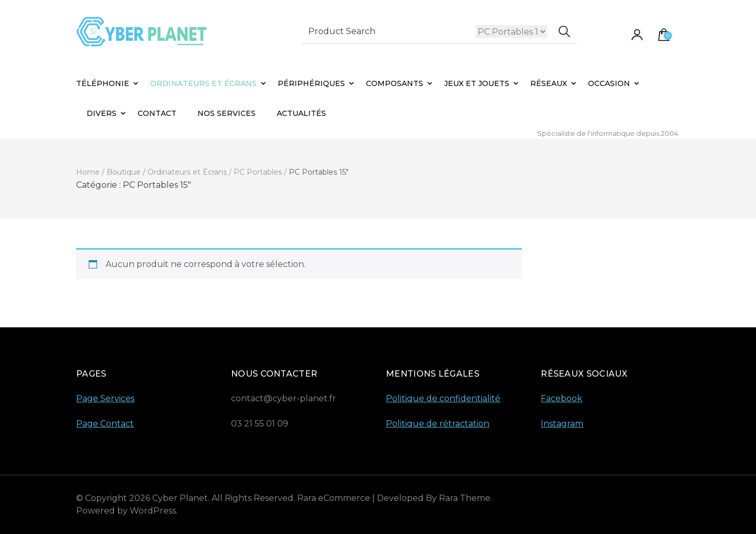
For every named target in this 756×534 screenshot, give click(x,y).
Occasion (609, 83)
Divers (102, 113)
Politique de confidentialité (443, 398)
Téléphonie (103, 83)
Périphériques (311, 83)
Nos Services (227, 113)
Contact (157, 113)
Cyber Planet (180, 498)
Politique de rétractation (438, 424)
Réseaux (549, 83)
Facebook (561, 398)
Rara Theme (465, 498)
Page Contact (105, 424)
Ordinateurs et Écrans (203, 83)
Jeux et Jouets (477, 83)
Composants (395, 83)
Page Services (105, 398)
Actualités (301, 113)
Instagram (562, 424)
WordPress (153, 511)
